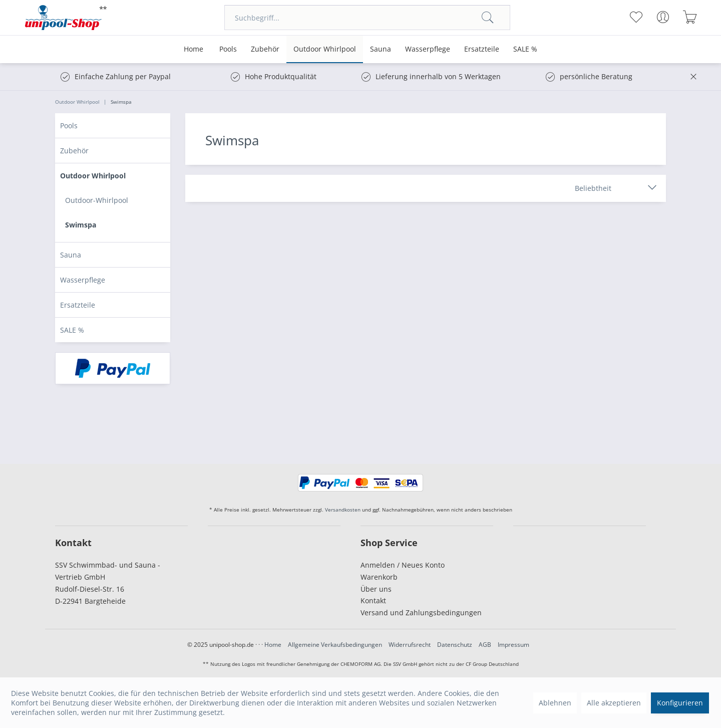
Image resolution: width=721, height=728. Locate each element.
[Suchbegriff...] (367, 18)
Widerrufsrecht (410, 645)
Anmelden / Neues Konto (403, 565)
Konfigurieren (680, 703)
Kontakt (373, 600)
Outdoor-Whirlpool (97, 200)
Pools (69, 126)
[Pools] (228, 49)
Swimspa (81, 225)
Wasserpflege (83, 280)
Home (273, 645)
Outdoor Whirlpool (93, 176)
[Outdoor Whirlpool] (325, 49)
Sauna (71, 255)
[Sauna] (381, 49)
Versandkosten (343, 510)
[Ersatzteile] (482, 49)
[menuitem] (367, 18)
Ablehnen (555, 703)
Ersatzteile (78, 305)
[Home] (194, 49)
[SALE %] (525, 49)
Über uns (376, 589)
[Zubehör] (265, 49)
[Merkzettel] (636, 17)
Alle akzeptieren (614, 703)
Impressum (513, 645)
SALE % (72, 330)
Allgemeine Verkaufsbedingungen (335, 645)
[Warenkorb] (690, 17)
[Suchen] (488, 18)
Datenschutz (455, 645)
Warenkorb (379, 577)
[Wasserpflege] (428, 49)
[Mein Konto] (663, 17)
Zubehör (74, 151)
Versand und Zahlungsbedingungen (421, 613)
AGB (485, 645)
